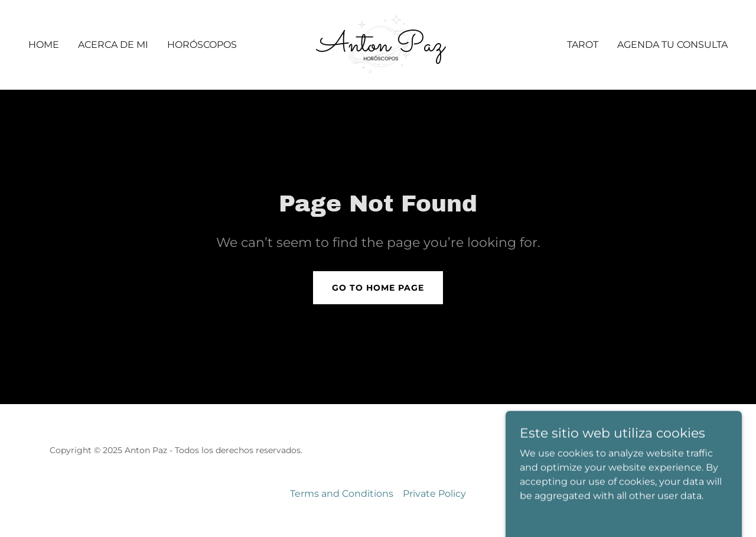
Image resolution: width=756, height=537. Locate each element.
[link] (378, 44)
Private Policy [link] (434, 494)
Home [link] (44, 45)
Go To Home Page (378, 288)
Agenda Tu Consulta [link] (672, 45)
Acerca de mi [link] (113, 45)
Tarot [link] (583, 45)
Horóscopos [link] (202, 45)
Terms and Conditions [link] (342, 494)
